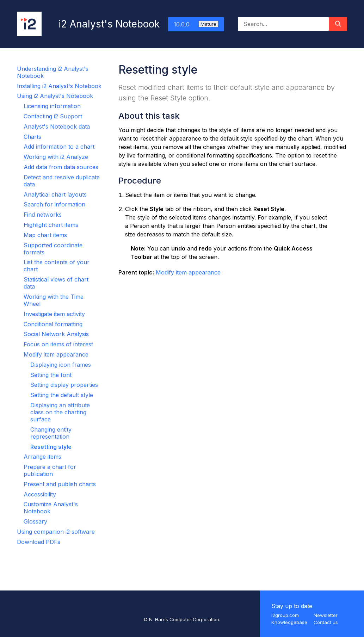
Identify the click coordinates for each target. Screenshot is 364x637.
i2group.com (285, 615)
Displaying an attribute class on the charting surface (60, 412)
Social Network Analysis (56, 334)
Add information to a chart (59, 147)
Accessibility (40, 494)
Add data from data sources (61, 167)
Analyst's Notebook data (57, 126)
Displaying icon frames (61, 365)
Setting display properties (64, 385)
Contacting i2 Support (53, 116)
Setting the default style (62, 395)
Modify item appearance (56, 354)
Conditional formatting (53, 324)
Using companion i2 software (56, 532)
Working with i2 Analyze (56, 157)
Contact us (326, 622)
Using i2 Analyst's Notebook (55, 96)
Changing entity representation (51, 433)
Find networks (43, 215)
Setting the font (51, 375)
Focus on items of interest (58, 344)
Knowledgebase (289, 622)
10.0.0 (196, 24)
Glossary (35, 521)
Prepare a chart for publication (50, 470)
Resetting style (51, 447)
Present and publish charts (60, 484)
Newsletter (326, 615)
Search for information (54, 204)
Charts (32, 137)
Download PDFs (39, 542)
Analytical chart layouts (55, 194)
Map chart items (45, 235)
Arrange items (42, 457)
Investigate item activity (54, 314)
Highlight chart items (51, 225)
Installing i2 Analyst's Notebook (59, 86)
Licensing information (52, 106)
